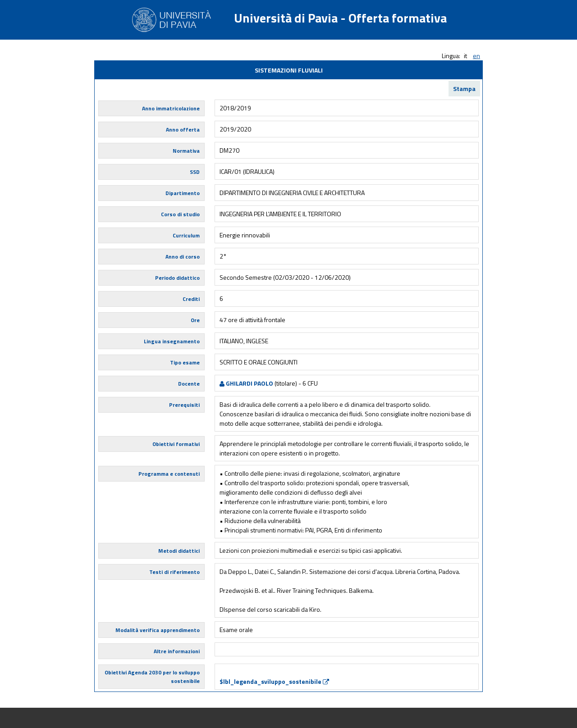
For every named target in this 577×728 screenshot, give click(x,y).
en (476, 56)
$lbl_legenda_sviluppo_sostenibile (274, 681)
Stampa (464, 89)
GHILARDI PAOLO (246, 383)
